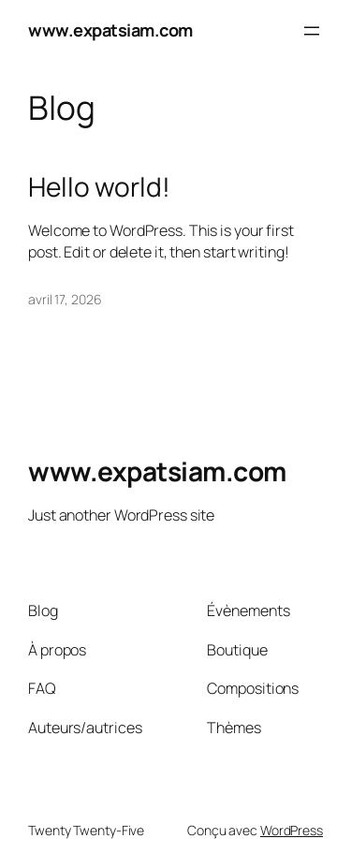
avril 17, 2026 (65, 299)
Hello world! (99, 187)
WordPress (292, 830)
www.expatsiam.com (110, 30)
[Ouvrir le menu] (312, 31)
